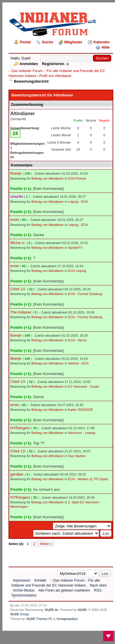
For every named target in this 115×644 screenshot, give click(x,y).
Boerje (16, 173)
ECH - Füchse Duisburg (85, 294)
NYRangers (20, 428)
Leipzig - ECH (78, 202)
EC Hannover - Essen (84, 386)
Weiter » (46, 544)
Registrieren (53, 64)
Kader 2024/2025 (80, 410)
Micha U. (18, 243)
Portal (25, 42)
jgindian (17, 474)
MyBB (82, 610)
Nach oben (98, 585)
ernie (15, 220)
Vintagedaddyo (67, 619)
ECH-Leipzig (77, 271)
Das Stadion (77, 456)
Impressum (22, 580)
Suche (47, 42)
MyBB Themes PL (39, 619)
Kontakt (40, 580)
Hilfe (106, 47)
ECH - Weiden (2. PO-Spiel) (88, 479)
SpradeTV (75, 248)
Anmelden (29, 64)
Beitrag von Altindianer (48, 178)
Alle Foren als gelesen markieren (64, 590)
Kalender (102, 42)
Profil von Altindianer (55, 76)
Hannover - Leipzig (81, 433)
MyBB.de (52, 610)
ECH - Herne (77, 340)
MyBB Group (20, 614)
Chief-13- (18, 289)
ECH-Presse (77, 178)
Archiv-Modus (24, 590)
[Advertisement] (59, 555)
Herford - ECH (78, 363)
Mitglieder (73, 42)
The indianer (21, 312)
